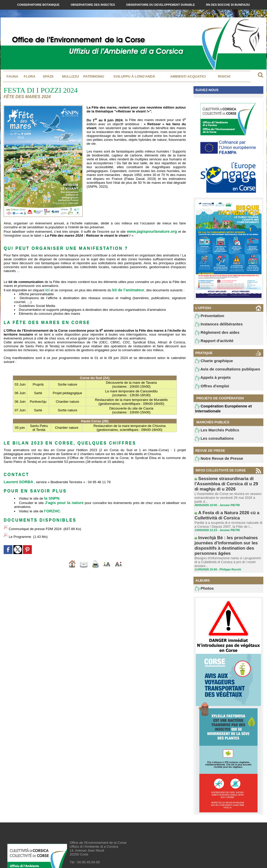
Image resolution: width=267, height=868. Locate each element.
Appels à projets (210, 381)
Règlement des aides (214, 334)
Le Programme (20, 529)
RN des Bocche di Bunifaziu (228, 5)
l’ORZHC (51, 508)
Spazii (48, 76)
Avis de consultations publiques (222, 372)
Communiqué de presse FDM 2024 (35, 524)
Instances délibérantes (215, 325)
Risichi (224, 76)
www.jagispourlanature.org (154, 231)
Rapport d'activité (211, 343)
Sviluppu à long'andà (134, 76)
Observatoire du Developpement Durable (161, 5)
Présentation (207, 316)
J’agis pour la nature (63, 500)
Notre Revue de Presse (215, 464)
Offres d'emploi (209, 390)
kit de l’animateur (126, 289)
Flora (30, 76)
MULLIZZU (71, 76)
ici (47, 289)
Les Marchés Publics (213, 434)
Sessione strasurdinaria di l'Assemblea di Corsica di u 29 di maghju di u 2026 (227, 485)
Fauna (12, 76)
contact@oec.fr (96, 849)
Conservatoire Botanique (39, 5)
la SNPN (51, 496)
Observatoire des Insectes (93, 5)
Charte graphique (211, 363)
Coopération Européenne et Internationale (219, 412)
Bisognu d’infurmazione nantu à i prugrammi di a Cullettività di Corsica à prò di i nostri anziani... (228, 542)
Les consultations (211, 443)
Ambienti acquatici (188, 76)
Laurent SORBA (16, 480)
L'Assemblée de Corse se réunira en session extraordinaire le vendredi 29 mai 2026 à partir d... (226, 494)
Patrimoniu (94, 76)
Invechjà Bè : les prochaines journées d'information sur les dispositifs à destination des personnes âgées (228, 533)
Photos (203, 567)
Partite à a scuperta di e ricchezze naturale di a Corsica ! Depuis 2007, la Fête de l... (227, 517)
